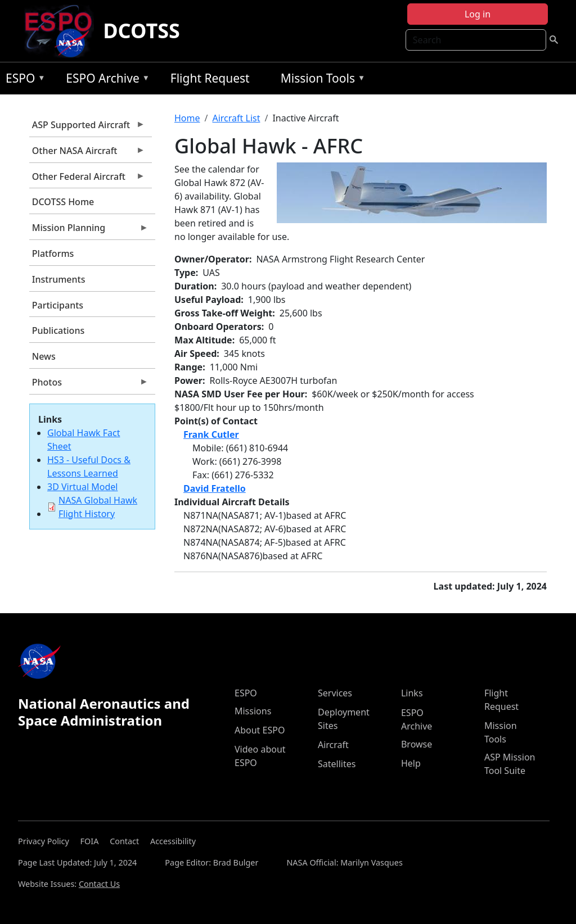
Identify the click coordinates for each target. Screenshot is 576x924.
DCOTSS (141, 31)
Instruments (59, 279)
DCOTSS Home (63, 202)
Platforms (53, 253)
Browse (417, 744)
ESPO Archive (105, 80)
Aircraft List (236, 118)
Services (335, 693)
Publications (58, 330)
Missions (253, 711)
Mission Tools (320, 80)
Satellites (337, 764)
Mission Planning (89, 230)
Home (187, 118)
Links (412, 693)
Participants (58, 305)
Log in (478, 14)
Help (411, 763)
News (44, 356)
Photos (89, 385)
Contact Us (99, 884)
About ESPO (260, 730)
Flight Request (210, 78)
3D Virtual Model (82, 487)
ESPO (23, 80)
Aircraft (333, 745)
